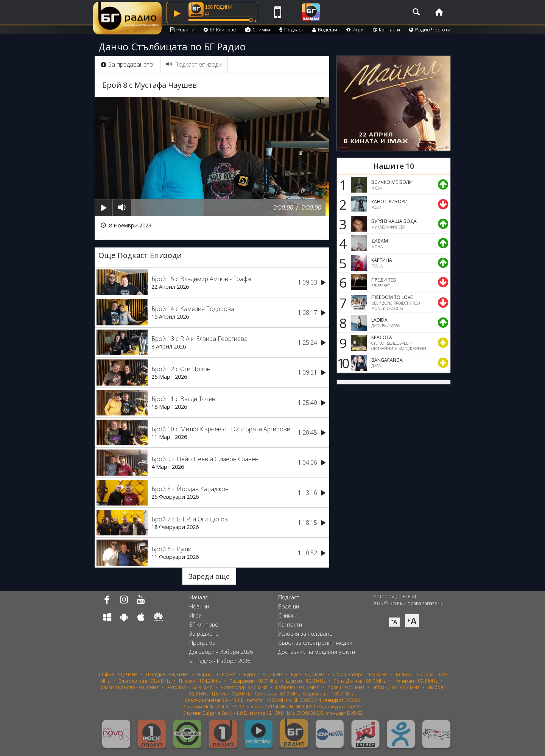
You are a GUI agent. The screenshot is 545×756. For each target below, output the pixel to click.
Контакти (386, 30)
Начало (199, 597)
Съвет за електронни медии (315, 643)
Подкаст (291, 30)
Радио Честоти (430, 30)
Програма (202, 643)
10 (342, 363)
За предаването (127, 64)
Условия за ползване (305, 634)
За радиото (204, 634)
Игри (355, 30)
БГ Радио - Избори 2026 (220, 661)
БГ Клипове (220, 30)
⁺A (412, 621)
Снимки (258, 30)
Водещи (325, 30)
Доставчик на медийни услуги (317, 652)
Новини (182, 30)
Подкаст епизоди (194, 64)
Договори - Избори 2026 (221, 652)
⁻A (394, 622)
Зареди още (209, 576)
